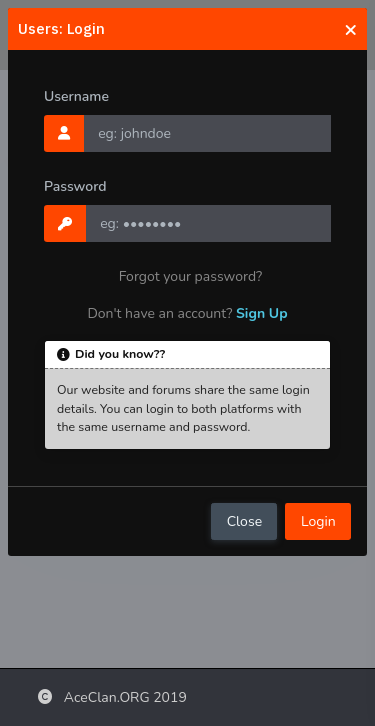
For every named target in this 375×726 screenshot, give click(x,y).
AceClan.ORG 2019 (112, 697)
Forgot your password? (191, 276)
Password (75, 186)
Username (76, 96)
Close (244, 521)
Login (318, 521)
